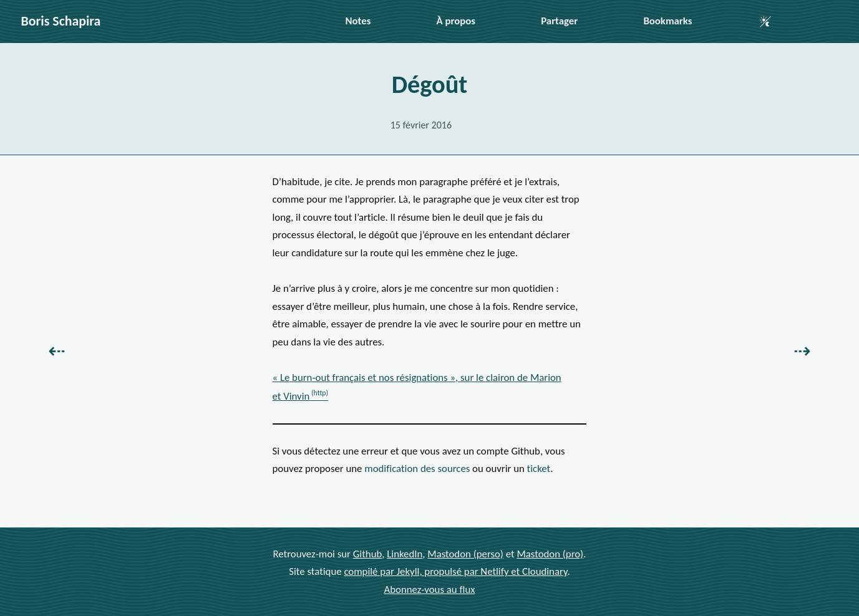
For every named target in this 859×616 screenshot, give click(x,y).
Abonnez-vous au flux (430, 589)
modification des (417, 469)
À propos (456, 21)
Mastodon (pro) (550, 553)
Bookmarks (667, 21)
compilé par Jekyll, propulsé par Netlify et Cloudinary (455, 571)
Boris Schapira (61, 21)
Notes (358, 21)
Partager (559, 21)
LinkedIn (405, 553)
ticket (539, 469)
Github (368, 553)
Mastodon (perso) (465, 553)
